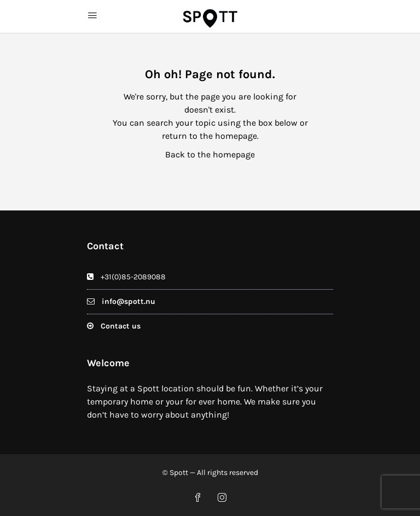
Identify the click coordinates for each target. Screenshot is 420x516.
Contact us (121, 326)
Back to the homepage (210, 154)
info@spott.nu (129, 301)
